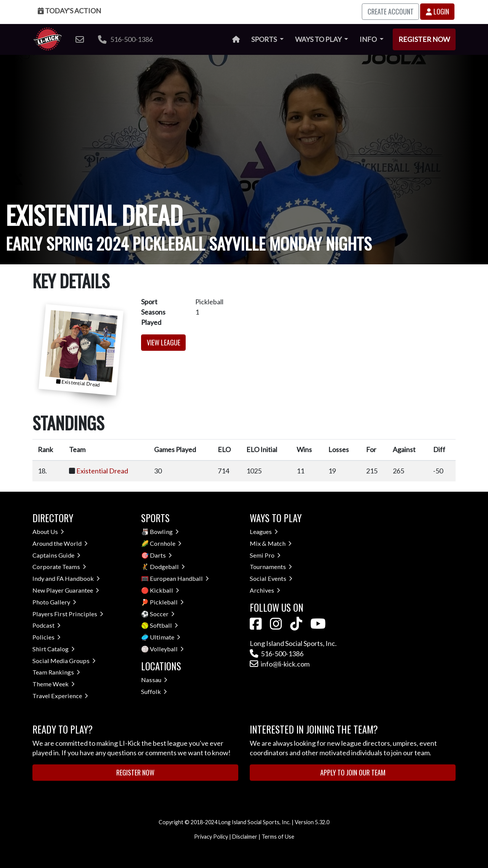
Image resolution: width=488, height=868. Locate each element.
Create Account (391, 11)
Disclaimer (245, 837)
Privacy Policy (211, 837)
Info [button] (369, 39)
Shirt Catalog (54, 649)
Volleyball (167, 649)
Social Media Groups (64, 661)
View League (164, 342)
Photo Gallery (54, 602)
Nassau (154, 680)
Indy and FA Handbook (66, 578)
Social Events (271, 578)
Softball (164, 625)
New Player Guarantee (66, 590)
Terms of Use (278, 837)
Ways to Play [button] (319, 39)
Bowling (164, 532)
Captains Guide (56, 555)
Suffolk (154, 691)
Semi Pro (265, 555)
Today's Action (69, 11)
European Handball (179, 578)
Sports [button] (265, 39)
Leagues (264, 532)
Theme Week (54, 684)
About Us (48, 532)
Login (437, 11)
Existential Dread (102, 471)
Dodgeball (167, 567)
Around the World (60, 543)
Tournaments (271, 567)
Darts (161, 555)
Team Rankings (56, 672)
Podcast (47, 625)
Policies (47, 637)
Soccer (162, 614)
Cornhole (166, 543)
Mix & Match (271, 543)
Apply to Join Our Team (353, 772)
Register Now (424, 39)
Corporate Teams (59, 567)
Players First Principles (68, 614)
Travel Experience (60, 696)
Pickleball (167, 602)
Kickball (165, 590)
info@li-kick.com (280, 664)
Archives (265, 590)
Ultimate (165, 637)
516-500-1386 (125, 39)
